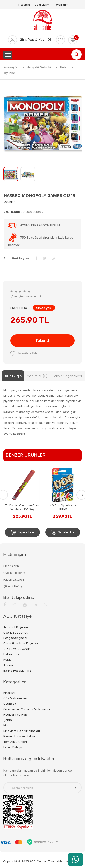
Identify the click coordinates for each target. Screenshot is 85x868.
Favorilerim (61, 5)
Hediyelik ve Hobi (39, 67)
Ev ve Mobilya (13, 747)
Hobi (63, 67)
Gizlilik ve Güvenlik (17, 649)
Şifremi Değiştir (14, 586)
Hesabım (24, 5)
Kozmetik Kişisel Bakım (19, 736)
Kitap (7, 725)
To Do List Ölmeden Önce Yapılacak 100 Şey (22, 507)
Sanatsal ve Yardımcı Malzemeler (27, 709)
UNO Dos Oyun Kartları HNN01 (63, 507)
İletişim (8, 665)
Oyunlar (9, 73)
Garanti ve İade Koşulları (21, 643)
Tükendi (42, 340)
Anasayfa (11, 67)
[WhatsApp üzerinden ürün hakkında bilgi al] (75, 859)
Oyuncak (10, 704)
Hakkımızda (11, 654)
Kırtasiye (9, 693)
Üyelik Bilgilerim (14, 573)
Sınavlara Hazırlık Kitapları (22, 731)
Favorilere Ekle (24, 353)
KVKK (7, 660)
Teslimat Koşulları (16, 627)
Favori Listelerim (15, 579)
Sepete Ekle (22, 533)
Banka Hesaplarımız (17, 670)
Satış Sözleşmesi (15, 638)
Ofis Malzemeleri (15, 698)
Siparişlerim (42, 5)
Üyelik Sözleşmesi (16, 632)
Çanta (8, 720)
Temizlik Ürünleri (15, 742)
